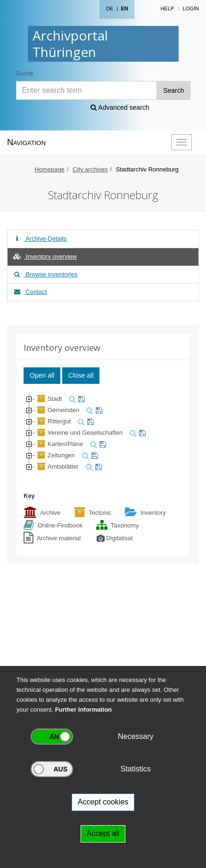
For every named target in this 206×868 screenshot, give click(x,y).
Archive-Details (39, 239)
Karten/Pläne (59, 444)
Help (167, 8)
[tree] (103, 433)
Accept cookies (103, 802)
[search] (71, 399)
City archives (90, 169)
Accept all (103, 833)
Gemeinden (57, 410)
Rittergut (53, 421)
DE (110, 8)
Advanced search (120, 107)
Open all (42, 375)
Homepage (49, 169)
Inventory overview (45, 256)
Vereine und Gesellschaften (79, 433)
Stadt (49, 399)
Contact (29, 292)
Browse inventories (45, 274)
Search (173, 90)
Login (191, 8)
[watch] (80, 399)
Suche (25, 73)
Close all (81, 375)
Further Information (84, 710)
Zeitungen (55, 455)
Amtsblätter (57, 466)
